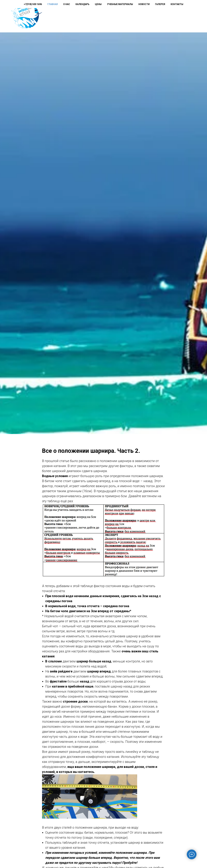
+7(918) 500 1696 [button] (63, 16)
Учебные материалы (134, 16)
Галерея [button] (174, 16)
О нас (81, 16)
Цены (112, 16)
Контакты (191, 16)
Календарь (97, 16)
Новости (158, 16)
